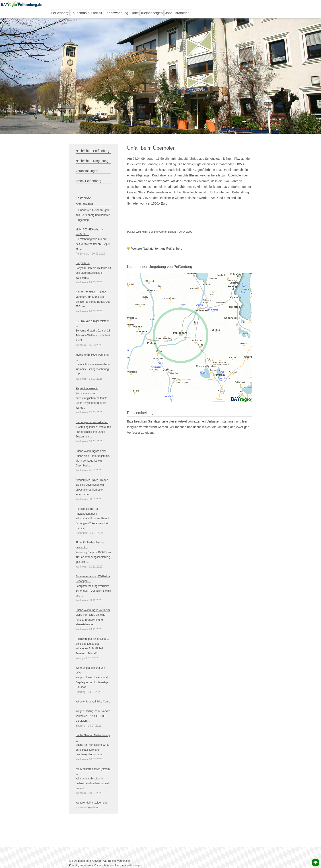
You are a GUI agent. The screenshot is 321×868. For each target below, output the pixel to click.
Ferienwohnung (116, 13)
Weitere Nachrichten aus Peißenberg (157, 249)
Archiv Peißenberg (88, 181)
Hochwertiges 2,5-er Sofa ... (92, 639)
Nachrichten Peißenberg (92, 151)
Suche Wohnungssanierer (91, 451)
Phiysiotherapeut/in (87, 388)
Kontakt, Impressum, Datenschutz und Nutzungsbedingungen (106, 866)
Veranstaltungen (87, 171)
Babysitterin (83, 263)
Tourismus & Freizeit (87, 13)
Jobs (169, 13)
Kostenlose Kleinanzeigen (85, 201)
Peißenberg (60, 13)
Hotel (135, 13)
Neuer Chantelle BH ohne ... (92, 292)
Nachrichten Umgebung (92, 161)
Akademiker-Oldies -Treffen (92, 480)
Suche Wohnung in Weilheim (93, 610)
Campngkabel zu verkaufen (92, 422)
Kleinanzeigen (152, 13)
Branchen (182, 13)
